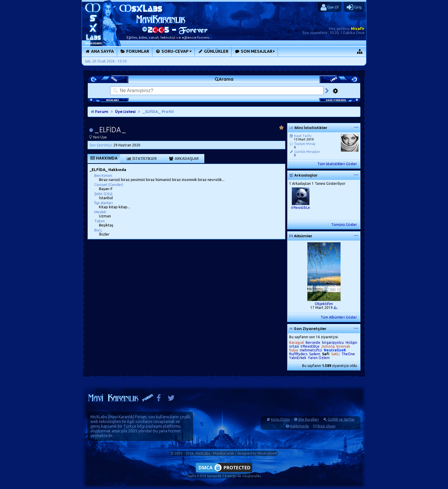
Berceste (313, 342)
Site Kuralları (308, 419)
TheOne (348, 354)
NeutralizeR (267, 453)
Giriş (354, 7)
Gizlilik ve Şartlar (341, 419)
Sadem (315, 354)
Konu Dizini (280, 419)
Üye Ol (330, 7)
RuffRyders (298, 354)
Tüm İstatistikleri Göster (337, 164)
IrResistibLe (301, 208)
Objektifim (324, 304)
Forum (100, 112)
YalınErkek (298, 358)
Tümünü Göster (344, 225)
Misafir (358, 28)
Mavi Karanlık (121, 417)
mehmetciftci (311, 350)
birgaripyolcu (333, 342)
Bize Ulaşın (327, 426)
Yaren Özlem (319, 358)
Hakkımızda (299, 426)
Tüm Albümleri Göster (339, 317)
